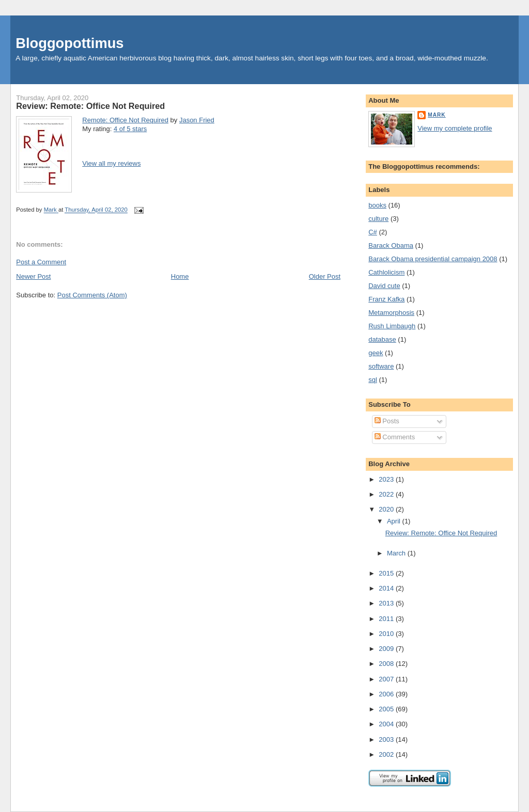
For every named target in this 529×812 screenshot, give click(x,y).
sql (373, 380)
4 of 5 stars (130, 129)
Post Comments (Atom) (92, 295)
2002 (387, 754)
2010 (387, 634)
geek (376, 353)
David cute (384, 286)
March (397, 553)
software (381, 366)
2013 (387, 603)
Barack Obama (391, 245)
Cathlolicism (386, 272)
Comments (395, 437)
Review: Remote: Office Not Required (441, 533)
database (382, 339)
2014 (387, 588)
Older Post (325, 276)
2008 (387, 664)
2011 (387, 619)
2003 (387, 739)
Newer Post (33, 276)
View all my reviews (111, 163)
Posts (387, 421)
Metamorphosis (391, 313)
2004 (387, 724)
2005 (387, 709)
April (395, 521)
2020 (387, 509)
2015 (387, 573)
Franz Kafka (386, 299)
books (377, 205)
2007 (387, 679)
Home (180, 276)
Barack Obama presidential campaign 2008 (433, 259)
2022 (387, 494)
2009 (387, 649)
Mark (437, 115)
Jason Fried (197, 120)
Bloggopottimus (69, 43)
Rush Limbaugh (392, 326)
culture (378, 219)
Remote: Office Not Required (125, 120)
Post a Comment (41, 262)
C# (373, 232)
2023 (387, 479)
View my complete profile (455, 128)
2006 (387, 694)
